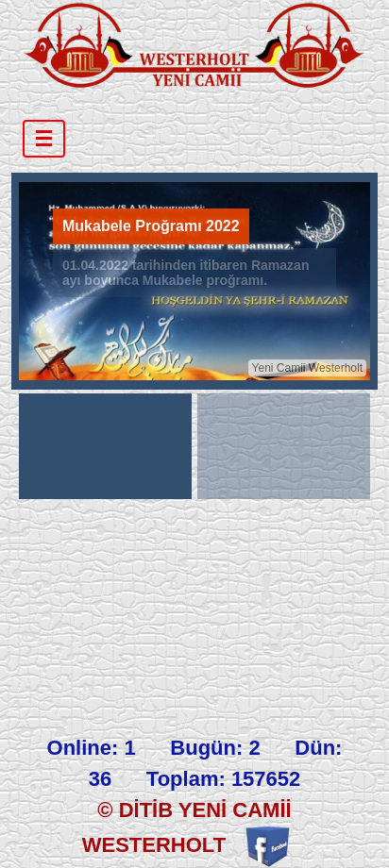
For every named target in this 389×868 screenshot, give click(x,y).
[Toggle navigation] (44, 139)
